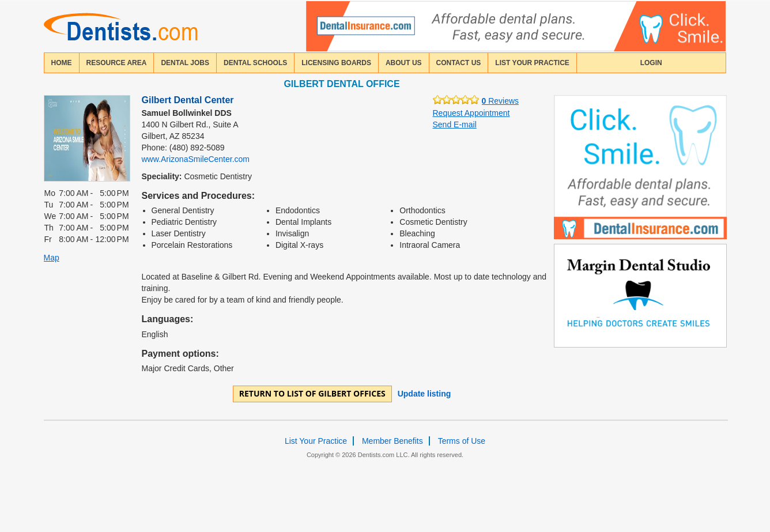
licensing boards (336, 63)
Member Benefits (392, 441)
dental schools (255, 63)
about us (404, 63)
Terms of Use (462, 441)
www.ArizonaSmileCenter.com (196, 159)
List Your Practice (532, 63)
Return (312, 393)
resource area (117, 63)
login (651, 63)
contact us (459, 63)
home (62, 63)
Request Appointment (471, 113)
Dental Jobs (185, 63)
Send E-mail (455, 124)
